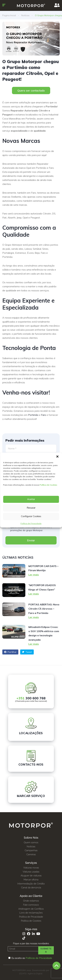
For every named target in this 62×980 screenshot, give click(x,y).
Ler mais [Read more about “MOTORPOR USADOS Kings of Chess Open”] (34, 594)
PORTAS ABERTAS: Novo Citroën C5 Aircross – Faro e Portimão (44, 609)
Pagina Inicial (9, 15)
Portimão (33, 415)
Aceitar (31, 499)
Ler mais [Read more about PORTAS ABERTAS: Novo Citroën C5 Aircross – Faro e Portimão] (34, 617)
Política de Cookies (48, 485)
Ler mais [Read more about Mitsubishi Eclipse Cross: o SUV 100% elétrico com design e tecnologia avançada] (34, 644)
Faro (44, 415)
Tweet (27, 652)
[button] (57, 457)
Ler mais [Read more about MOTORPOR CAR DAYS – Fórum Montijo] (34, 575)
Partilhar (10, 652)
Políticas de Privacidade (39, 958)
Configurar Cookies (31, 516)
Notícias (25, 15)
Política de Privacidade (31, 523)
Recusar (31, 508)
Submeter (46, 950)
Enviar (31, 540)
